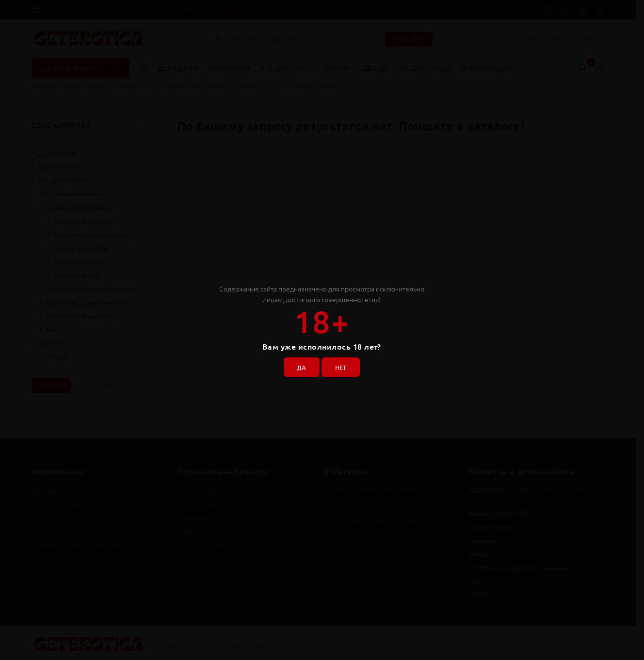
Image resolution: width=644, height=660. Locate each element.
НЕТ (343, 366)
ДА (299, 366)
